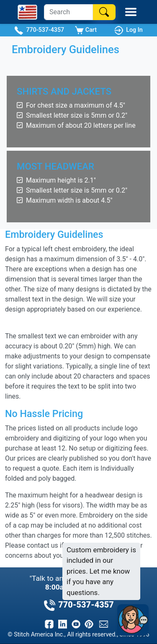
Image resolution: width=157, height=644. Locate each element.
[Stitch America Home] (27, 12)
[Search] (68, 12)
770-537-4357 (39, 30)
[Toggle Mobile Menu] (131, 12)
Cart (86, 30)
